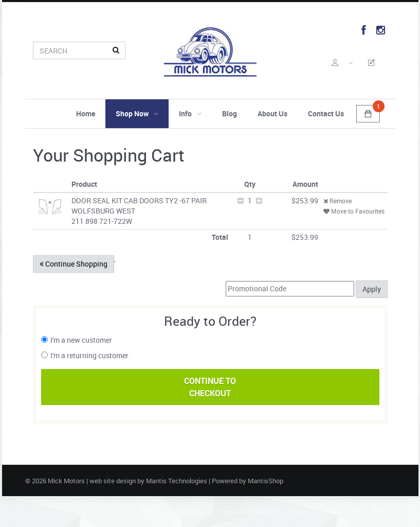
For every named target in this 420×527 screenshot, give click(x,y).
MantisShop (266, 481)
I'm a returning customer (89, 355)
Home (86, 113)
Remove (337, 201)
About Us (272, 113)
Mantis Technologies (177, 481)
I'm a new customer (81, 340)
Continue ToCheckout (210, 387)
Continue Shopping (74, 264)
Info (190, 113)
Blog (230, 113)
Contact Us (326, 113)
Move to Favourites (354, 211)
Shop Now (137, 113)
